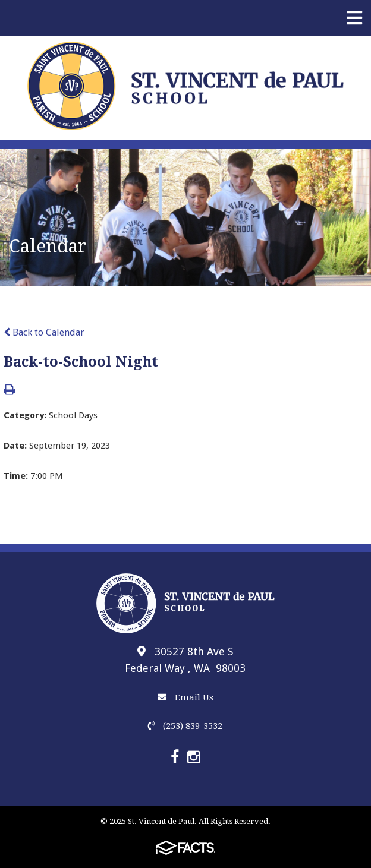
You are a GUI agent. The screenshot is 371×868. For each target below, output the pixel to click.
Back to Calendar (44, 332)
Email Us (185, 697)
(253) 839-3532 (185, 726)
